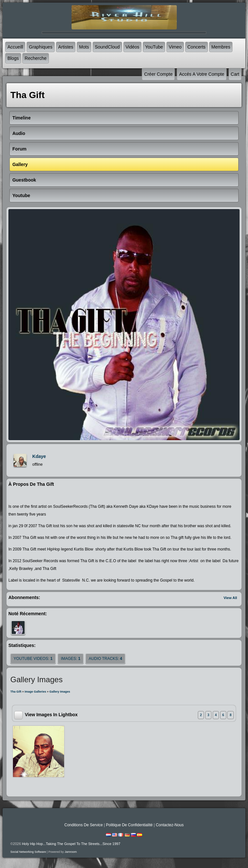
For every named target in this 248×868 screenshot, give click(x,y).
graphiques (40, 47)
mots (84, 47)
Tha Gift (16, 692)
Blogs (13, 58)
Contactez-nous (170, 825)
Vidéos (133, 47)
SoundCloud (107, 47)
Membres (221, 47)
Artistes (66, 47)
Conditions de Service (84, 825)
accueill (15, 47)
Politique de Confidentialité (129, 825)
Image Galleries (35, 692)
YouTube (154, 47)
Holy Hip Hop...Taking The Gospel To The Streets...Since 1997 (71, 844)
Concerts (197, 47)
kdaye (39, 456)
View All (230, 598)
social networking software (28, 852)
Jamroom (71, 852)
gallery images (60, 692)
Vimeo (175, 47)
